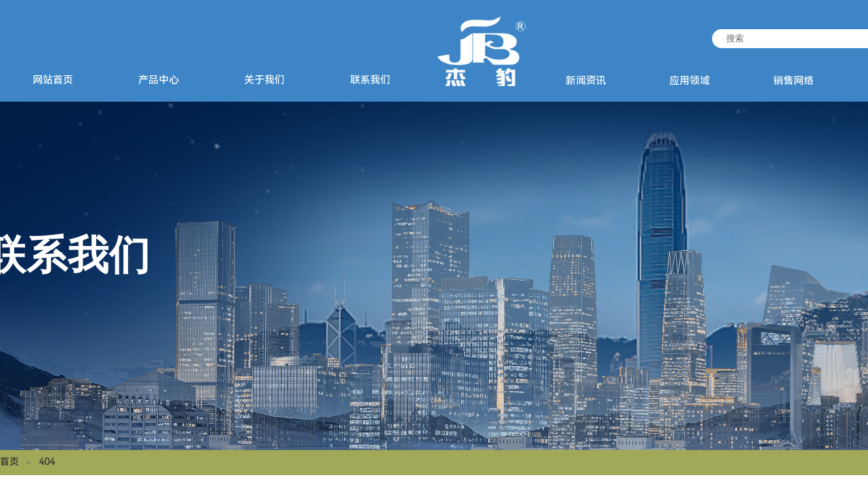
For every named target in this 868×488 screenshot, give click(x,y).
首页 (9, 462)
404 (47, 462)
